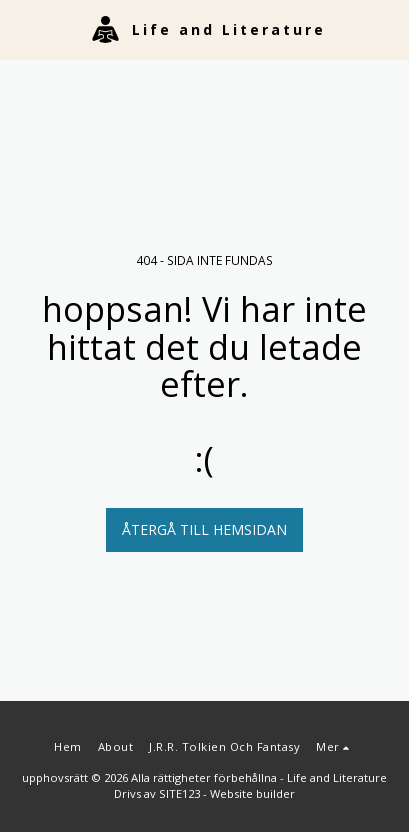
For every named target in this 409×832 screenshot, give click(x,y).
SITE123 (179, 793)
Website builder (252, 793)
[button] (22, 28)
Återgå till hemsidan (204, 529)
